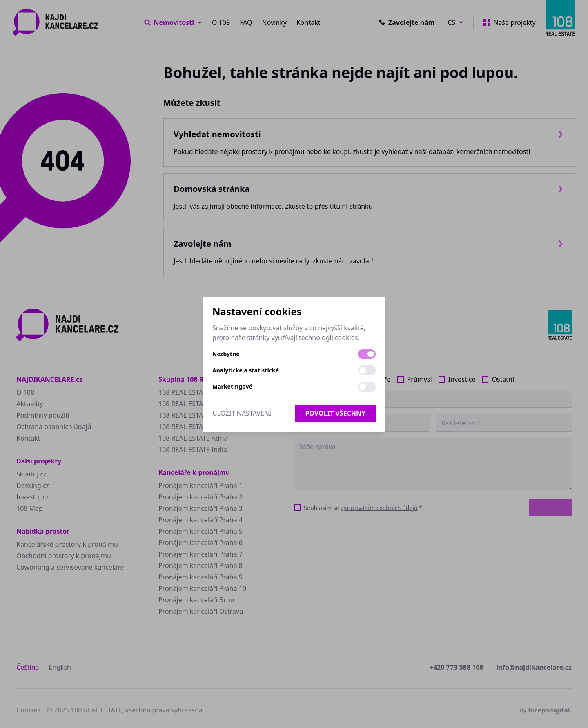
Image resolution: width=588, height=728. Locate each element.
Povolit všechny (335, 413)
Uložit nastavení (242, 413)
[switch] (367, 354)
